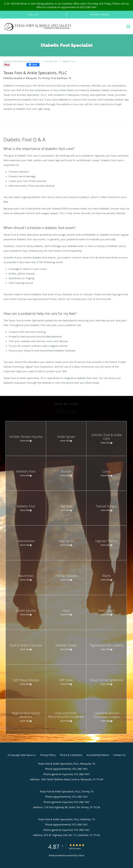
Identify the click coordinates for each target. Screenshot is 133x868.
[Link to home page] (50, 26)
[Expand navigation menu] (128, 26)
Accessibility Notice (98, 755)
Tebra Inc (31, 755)
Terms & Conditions (71, 755)
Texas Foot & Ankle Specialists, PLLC (21, 61)
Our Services (51, 61)
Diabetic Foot (69, 61)
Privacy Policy (48, 755)
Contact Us (119, 755)
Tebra (81, 855)
